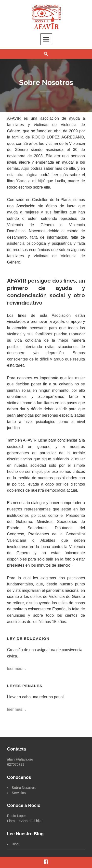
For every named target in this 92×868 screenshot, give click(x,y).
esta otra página (22, 175)
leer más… (17, 669)
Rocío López (17, 816)
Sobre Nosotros (24, 788)
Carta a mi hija (30, 181)
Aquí (25, 168)
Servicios (19, 793)
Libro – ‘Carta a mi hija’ (25, 821)
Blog (15, 844)
